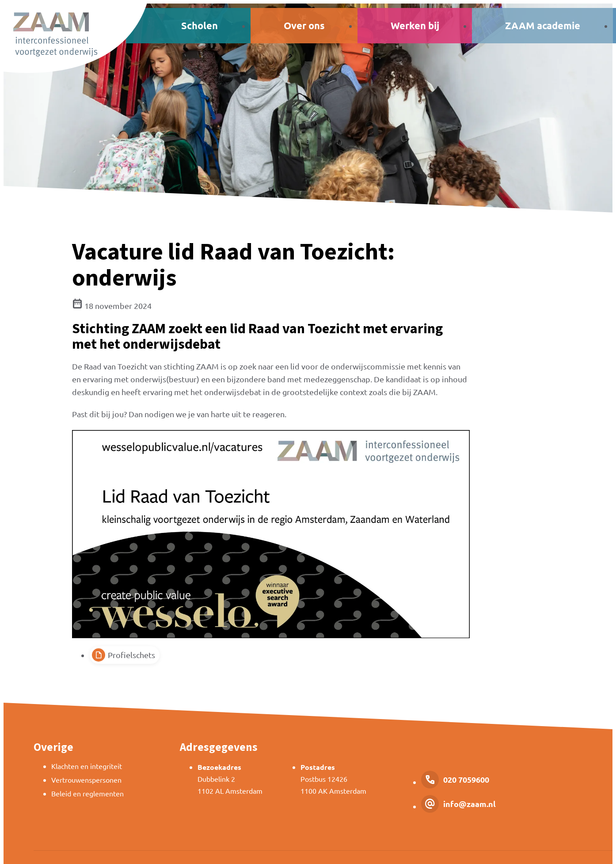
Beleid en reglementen (87, 793)
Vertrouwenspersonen (86, 780)
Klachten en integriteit (87, 766)
